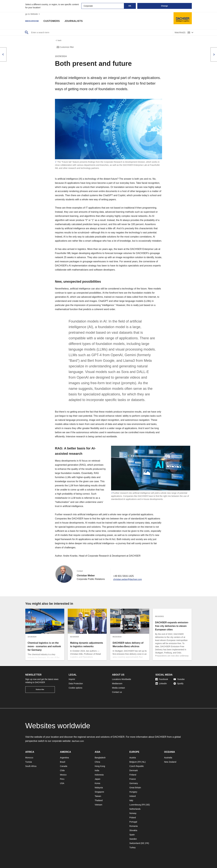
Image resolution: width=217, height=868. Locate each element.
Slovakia (133, 830)
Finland (133, 775)
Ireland (133, 796)
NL (144, 762)
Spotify (178, 684)
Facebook (162, 679)
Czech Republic (137, 766)
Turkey (132, 847)
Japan (98, 779)
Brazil (63, 762)
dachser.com (78, 741)
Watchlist (180, 33)
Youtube (179, 679)
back (58, 41)
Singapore (99, 792)
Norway (133, 813)
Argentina (64, 758)
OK (130, 6)
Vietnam (98, 805)
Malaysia (99, 788)
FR (139, 762)
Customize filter (65, 48)
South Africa (31, 766)
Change (164, 6)
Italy (131, 800)
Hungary (133, 792)
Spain (132, 835)
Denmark (134, 770)
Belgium (133, 762)
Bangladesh (100, 758)
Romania (133, 826)
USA (62, 783)
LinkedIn (161, 684)
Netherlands (135, 809)
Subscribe (40, 689)
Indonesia (99, 775)
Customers (54, 21)
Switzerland (135, 843)
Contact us (117, 692)
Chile (62, 770)
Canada (64, 766)
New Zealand (170, 762)
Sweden (133, 839)
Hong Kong (100, 766)
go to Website (33, 14)
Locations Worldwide (122, 679)
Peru (62, 779)
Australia (168, 758)
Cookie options (76, 688)
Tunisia (29, 762)
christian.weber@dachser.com (129, 580)
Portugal (133, 822)
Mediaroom (33, 21)
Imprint (72, 679)
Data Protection (76, 684)
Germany (134, 783)
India (97, 770)
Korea (97, 783)
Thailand (99, 800)
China (97, 762)
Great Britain (135, 788)
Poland (133, 818)
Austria (133, 758)
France (133, 779)
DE (148, 805)
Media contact (119, 688)
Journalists (76, 21)
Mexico (63, 775)
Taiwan (98, 796)
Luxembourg (135, 805)
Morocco (29, 758)
